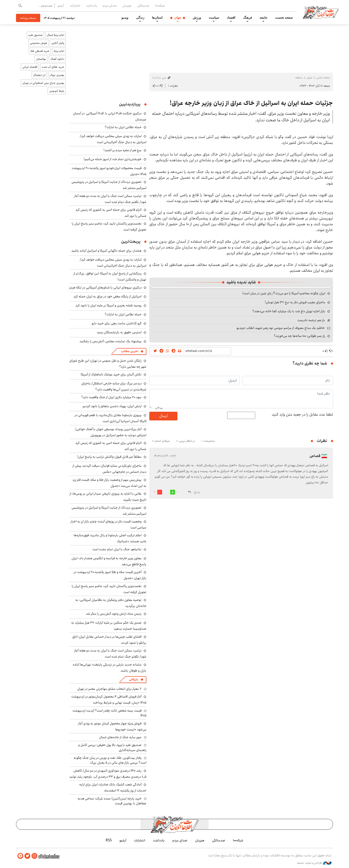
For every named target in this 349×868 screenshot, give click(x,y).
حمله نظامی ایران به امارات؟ (123, 127)
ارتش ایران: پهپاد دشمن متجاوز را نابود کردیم (112, 406)
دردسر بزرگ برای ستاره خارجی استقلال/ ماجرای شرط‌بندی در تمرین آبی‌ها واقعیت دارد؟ (114, 386)
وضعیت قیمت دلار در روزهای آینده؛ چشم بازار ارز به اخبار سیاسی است (108, 524)
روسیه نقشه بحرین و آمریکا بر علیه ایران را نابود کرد (108, 305)
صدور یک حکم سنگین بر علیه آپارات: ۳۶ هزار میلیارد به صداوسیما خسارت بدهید (109, 626)
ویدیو (125, 18)
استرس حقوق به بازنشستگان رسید (119, 332)
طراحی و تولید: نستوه (314, 863)
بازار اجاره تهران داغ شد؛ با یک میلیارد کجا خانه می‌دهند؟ (289, 311)
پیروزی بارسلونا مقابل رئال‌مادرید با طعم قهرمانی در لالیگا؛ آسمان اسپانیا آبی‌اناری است (111, 418)
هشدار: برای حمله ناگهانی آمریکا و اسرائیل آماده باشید (106, 251)
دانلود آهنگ (57, 59)
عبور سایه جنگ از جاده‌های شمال (120, 737)
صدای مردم (110, 6)
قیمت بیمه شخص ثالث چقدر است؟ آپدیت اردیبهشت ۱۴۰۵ (109, 713)
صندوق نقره (35, 35)
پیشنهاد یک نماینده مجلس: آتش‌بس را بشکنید (111, 341)
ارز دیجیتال (39, 75)
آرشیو (61, 6)
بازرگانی (134, 679)
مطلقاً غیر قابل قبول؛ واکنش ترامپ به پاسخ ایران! (109, 457)
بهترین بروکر (57, 75)
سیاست (214, 18)
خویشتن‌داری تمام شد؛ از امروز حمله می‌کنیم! (113, 159)
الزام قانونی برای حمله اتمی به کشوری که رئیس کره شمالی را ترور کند (111, 213)
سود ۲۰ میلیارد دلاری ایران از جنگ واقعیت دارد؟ (111, 397)
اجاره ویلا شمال (56, 35)
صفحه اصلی (323, 78)
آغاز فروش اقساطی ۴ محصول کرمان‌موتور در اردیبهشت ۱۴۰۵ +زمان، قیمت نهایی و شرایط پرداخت (109, 700)
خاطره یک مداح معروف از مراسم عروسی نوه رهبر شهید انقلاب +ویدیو (281, 328)
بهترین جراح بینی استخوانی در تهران (43, 83)
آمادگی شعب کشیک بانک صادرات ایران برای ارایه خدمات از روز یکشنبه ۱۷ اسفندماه (113, 787)
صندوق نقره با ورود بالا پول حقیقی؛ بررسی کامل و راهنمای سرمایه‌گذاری (112, 747)
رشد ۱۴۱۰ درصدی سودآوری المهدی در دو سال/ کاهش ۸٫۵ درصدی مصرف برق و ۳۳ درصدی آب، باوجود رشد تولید (108, 774)
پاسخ (197, 492)
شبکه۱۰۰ (160, 6)
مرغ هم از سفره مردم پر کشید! (123, 150)
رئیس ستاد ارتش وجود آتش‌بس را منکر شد (114, 614)
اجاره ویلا (59, 51)
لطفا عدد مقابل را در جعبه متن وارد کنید (302, 415)
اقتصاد (231, 18)
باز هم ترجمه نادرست (311, 320)
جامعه (263, 18)
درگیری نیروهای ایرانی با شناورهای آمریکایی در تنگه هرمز (105, 287)
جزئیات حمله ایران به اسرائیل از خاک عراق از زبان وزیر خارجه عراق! (251, 103)
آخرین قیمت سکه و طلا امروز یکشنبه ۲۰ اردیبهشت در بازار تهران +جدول (110, 575)
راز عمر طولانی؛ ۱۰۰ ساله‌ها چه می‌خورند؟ (300, 336)
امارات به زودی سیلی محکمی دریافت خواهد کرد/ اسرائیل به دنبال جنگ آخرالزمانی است (113, 139)
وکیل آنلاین (58, 43)
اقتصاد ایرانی (30, 67)
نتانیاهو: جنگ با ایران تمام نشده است (117, 549)
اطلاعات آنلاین (321, 12)
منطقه (299, 78)
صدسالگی (143, 6)
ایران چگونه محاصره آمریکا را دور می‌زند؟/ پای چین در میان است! (284, 293)
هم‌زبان (127, 6)
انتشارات (75, 6)
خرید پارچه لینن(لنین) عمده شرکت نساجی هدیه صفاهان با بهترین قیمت (112, 801)
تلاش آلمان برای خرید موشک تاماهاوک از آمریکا (111, 374)
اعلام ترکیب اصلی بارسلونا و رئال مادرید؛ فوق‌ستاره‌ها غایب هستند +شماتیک (110, 538)
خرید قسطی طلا (40, 51)
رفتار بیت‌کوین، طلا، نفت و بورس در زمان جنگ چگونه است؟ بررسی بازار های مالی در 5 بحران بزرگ (110, 760)
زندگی (140, 18)
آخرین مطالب (130, 351)
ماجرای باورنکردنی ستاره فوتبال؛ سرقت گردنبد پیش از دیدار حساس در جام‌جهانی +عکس (109, 469)
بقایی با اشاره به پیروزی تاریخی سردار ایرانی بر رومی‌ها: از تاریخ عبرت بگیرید (108, 497)
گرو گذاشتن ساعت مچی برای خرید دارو (117, 323)
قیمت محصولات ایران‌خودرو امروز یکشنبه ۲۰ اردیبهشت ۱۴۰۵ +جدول (109, 171)
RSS (109, 840)
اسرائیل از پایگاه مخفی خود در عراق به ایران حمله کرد (107, 296)
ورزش (197, 18)
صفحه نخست (284, 18)
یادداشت (91, 6)
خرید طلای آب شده (53, 67)
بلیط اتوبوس (57, 91)
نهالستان (41, 59)
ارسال (163, 416)
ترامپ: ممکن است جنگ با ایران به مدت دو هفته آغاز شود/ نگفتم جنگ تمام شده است (110, 199)
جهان (178, 18)
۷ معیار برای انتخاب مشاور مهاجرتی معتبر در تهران (109, 689)
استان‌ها (157, 18)
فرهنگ (247, 18)
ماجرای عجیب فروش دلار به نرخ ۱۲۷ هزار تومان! (295, 302)
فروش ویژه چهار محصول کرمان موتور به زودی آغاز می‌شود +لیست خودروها (112, 726)
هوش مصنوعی (38, 43)
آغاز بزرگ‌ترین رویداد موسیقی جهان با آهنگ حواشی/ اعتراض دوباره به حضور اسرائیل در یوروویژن (111, 432)
